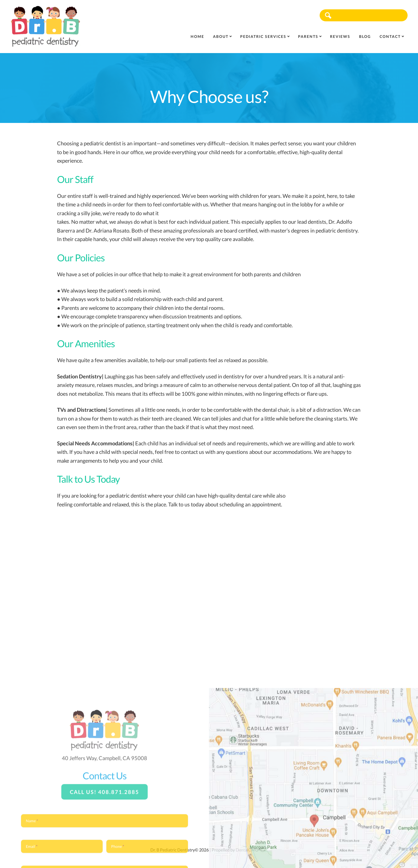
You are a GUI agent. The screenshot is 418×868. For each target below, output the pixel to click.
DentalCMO (252, 850)
